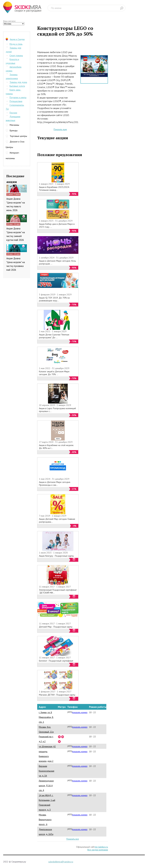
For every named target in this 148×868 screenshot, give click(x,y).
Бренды (14, 130)
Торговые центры (18, 136)
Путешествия (16, 101)
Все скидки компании (98, 850)
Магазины (14, 125)
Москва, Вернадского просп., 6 (45, 820)
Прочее (13, 113)
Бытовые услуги (17, 86)
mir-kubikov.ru (101, 847)
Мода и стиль (16, 44)
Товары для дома (18, 82)
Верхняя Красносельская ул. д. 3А (46, 771)
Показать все (73, 839)
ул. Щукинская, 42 (47, 746)
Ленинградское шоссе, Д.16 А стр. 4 (46, 786)
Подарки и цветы (18, 97)
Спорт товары (16, 55)
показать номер (80, 712)
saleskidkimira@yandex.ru (61, 862)
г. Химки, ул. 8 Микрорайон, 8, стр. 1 (46, 717)
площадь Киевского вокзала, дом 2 (46, 756)
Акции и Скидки (17, 39)
